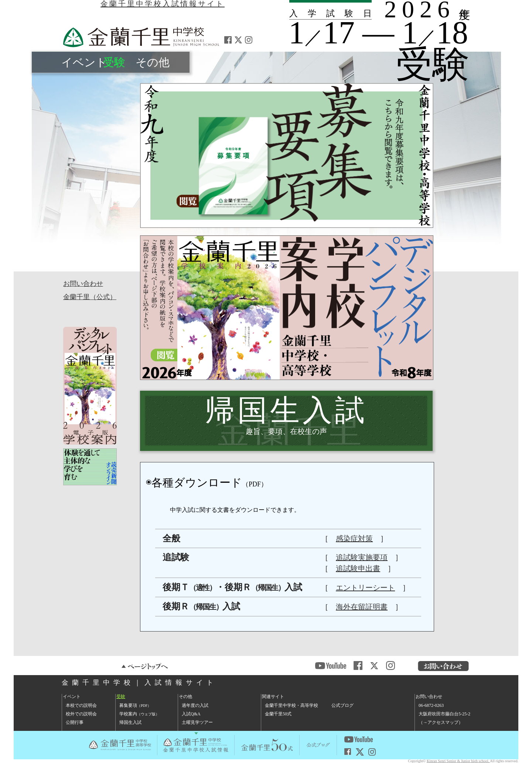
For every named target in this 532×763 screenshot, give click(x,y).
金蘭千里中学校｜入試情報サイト (139, 682)
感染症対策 (354, 538)
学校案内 (139, 714)
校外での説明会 (81, 714)
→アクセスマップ (441, 722)
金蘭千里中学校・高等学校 (291, 705)
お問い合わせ (83, 284)
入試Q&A (191, 714)
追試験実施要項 (362, 557)
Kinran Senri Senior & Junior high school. (458, 761)
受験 (114, 62)
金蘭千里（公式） (90, 297)
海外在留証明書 (362, 607)
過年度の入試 (195, 705)
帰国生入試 (130, 722)
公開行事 (75, 722)
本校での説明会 (81, 705)
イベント (84, 62)
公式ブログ (342, 705)
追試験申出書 (358, 568)
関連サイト (273, 697)
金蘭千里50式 (278, 714)
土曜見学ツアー (197, 722)
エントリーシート (365, 588)
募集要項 (135, 705)
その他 (153, 62)
